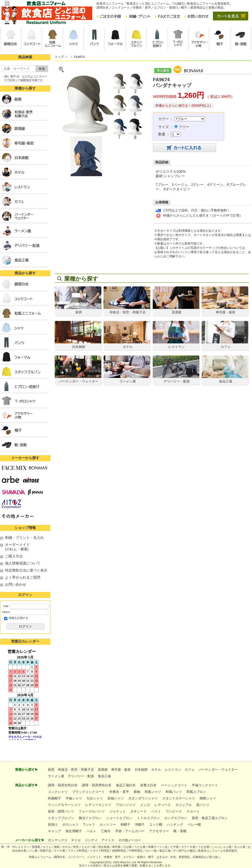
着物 (137, 792)
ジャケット (118, 811)
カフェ (190, 770)
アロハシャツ (126, 805)
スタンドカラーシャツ (179, 798)
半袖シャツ (74, 798)
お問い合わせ (16, 584)
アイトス (108, 840)
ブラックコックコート (88, 792)
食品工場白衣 (126, 785)
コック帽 (156, 825)
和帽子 (125, 825)
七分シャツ (95, 798)
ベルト (91, 831)
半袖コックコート (205, 785)
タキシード (138, 811)
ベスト (156, 811)
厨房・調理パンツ (61, 811)
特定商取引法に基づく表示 (26, 570)
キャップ (54, 831)
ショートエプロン (119, 818)
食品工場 (104, 776)
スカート (193, 811)
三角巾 (106, 831)
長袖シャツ (116, 798)
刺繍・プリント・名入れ (24, 537)
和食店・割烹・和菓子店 (76, 770)
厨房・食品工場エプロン (210, 818)
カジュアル (184, 805)
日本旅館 (141, 770)
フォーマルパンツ (92, 811)
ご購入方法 (14, 556)
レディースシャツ (98, 805)
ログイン (25, 626)
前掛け (53, 825)
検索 (42, 69)
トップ (59, 57)
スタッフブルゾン (61, 818)
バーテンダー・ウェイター (218, 770)
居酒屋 (103, 770)
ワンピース (174, 811)
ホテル (156, 770)
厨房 (51, 770)
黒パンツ (203, 805)
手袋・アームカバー (130, 831)
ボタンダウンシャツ (143, 798)
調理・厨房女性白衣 (63, 785)
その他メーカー (130, 840)
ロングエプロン (176, 818)
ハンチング (175, 825)
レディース (163, 805)
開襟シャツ (208, 798)
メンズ (145, 805)
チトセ (76, 840)
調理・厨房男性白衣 (97, 785)
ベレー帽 (194, 825)
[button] (11, 38)
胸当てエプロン (90, 818)
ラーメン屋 (56, 776)
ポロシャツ (70, 825)
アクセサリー (159, 831)
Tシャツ (89, 825)
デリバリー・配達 (81, 776)
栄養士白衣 (148, 785)
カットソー (108, 825)
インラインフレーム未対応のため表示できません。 (25, 695)
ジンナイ (91, 840)
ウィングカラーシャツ (64, 805)
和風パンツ (174, 792)
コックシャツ (58, 792)
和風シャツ (153, 792)
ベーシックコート (174, 785)
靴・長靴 (180, 831)
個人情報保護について (23, 563)
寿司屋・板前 (121, 770)
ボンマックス (58, 840)
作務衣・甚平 (119, 792)
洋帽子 (140, 825)
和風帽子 (54, 798)
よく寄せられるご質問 (23, 577)
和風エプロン (196, 792)
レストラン (173, 770)
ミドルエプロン (148, 818)
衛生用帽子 (74, 831)
